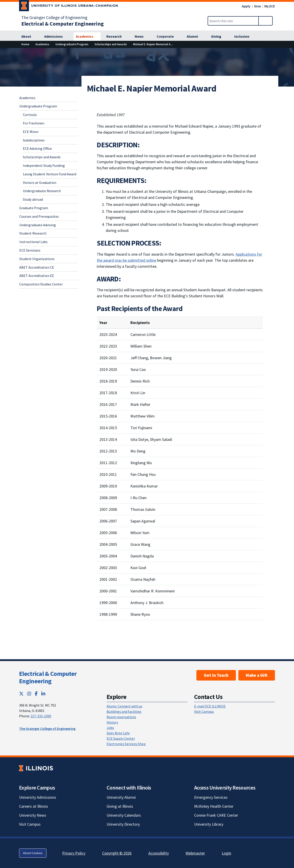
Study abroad (33, 199)
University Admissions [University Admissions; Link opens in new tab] (38, 797)
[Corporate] (168, 37)
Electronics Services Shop (126, 744)
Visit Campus (204, 711)
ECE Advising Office (37, 148)
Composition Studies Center (41, 284)
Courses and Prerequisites (39, 216)
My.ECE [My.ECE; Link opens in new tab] (270, 6)
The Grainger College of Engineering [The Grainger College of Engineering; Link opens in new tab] (54, 17)
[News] (142, 37)
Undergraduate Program (38, 106)
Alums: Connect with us (124, 706)
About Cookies (33, 853)
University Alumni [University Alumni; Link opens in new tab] (121, 797)
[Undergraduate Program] (72, 44)
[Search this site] (233, 21)
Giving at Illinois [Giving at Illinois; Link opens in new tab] (120, 806)
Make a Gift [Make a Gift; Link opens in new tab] (257, 675)
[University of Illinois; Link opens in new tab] (36, 768)
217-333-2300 (41, 716)
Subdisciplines (34, 140)
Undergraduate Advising (38, 225)
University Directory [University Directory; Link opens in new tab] (123, 824)
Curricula (30, 115)
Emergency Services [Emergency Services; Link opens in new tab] (211, 797)
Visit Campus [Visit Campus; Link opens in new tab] (30, 824)
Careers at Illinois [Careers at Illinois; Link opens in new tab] (34, 806)
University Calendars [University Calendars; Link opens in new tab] (124, 815)
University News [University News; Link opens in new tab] (33, 815)
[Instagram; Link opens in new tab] (29, 694)
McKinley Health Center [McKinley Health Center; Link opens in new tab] (214, 806)
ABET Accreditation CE (37, 267)
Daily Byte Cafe (118, 733)
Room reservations (121, 717)
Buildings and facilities (124, 711)
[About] (29, 37)
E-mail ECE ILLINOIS (210, 706)
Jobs (110, 728)
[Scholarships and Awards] (111, 44)
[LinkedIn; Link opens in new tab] (43, 694)
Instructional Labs (33, 242)
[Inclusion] (244, 37)
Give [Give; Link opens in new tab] (257, 6)
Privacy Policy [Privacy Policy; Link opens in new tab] (74, 853)
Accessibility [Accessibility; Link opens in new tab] (159, 853)
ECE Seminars (30, 250)
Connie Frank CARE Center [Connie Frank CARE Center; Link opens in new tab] (216, 815)
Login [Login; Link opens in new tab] (226, 853)
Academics (27, 98)
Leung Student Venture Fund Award (50, 174)
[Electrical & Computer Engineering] (63, 24)
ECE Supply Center (121, 738)
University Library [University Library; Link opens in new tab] (209, 824)
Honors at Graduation (40, 183)
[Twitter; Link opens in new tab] (21, 694)
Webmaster (195, 853)
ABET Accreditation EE (37, 276)
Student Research (33, 233)
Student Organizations (37, 259)
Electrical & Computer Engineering (48, 677)
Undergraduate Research (42, 191)
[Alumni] (195, 37)
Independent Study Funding (44, 165)
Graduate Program (34, 208)
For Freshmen (34, 123)
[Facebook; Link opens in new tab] (36, 694)
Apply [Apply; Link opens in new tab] (246, 6)
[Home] (25, 44)
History (112, 722)
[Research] (116, 37)
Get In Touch (216, 675)
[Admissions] (56, 37)
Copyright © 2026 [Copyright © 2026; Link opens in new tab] (117, 853)
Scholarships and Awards (42, 157)
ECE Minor (31, 132)
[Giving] (219, 37)
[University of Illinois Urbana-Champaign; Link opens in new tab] (69, 7)
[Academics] (87, 37)
